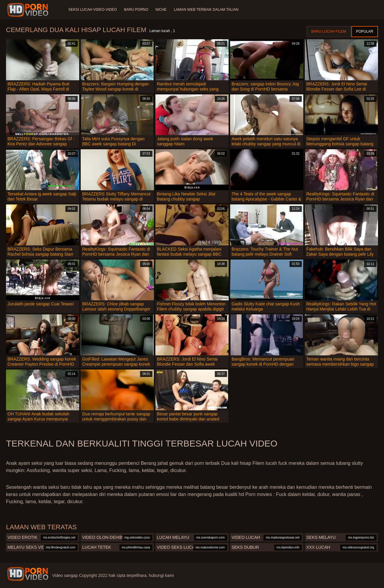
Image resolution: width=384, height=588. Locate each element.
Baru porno (136, 10)
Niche (161, 10)
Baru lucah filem (329, 31)
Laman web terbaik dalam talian (206, 10)
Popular (365, 31)
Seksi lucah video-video (93, 10)
